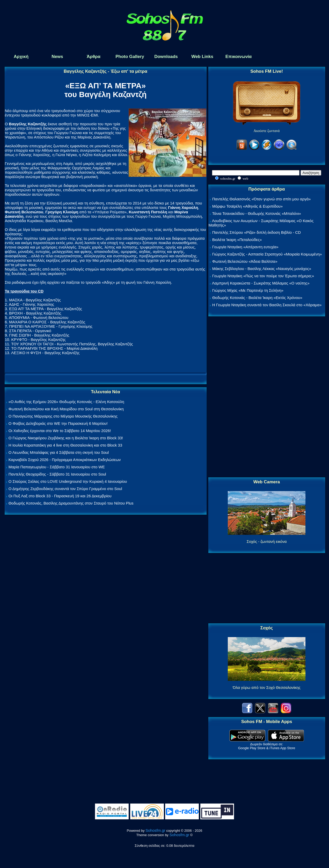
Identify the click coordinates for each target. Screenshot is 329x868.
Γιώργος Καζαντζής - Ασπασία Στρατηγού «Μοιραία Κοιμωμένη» (267, 254)
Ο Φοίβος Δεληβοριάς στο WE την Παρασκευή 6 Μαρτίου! (58, 423)
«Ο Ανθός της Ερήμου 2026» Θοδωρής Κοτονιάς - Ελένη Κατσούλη (66, 402)
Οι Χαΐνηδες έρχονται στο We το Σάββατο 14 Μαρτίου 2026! (60, 431)
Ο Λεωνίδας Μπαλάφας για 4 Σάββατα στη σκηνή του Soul (59, 452)
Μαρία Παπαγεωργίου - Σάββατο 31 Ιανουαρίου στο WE (57, 467)
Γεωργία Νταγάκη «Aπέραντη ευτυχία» (245, 247)
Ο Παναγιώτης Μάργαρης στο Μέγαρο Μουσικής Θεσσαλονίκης (63, 416)
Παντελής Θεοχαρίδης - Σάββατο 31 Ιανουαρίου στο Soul (57, 474)
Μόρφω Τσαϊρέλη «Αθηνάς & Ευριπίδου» (247, 206)
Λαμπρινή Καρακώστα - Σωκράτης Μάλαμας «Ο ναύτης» (261, 283)
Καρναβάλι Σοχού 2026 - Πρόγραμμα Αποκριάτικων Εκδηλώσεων (65, 460)
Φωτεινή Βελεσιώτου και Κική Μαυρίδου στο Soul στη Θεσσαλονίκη (66, 409)
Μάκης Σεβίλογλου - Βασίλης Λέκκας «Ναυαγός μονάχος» (262, 269)
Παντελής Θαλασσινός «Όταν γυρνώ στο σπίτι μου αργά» (262, 199)
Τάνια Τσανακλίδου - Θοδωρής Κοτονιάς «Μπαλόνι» (256, 213)
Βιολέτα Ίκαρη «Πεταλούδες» (237, 240)
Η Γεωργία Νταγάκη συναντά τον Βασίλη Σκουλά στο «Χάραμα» (267, 305)
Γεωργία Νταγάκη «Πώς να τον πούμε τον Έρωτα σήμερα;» (263, 276)
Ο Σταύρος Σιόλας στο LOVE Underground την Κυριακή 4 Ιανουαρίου (68, 481)
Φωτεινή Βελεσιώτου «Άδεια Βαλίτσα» (245, 261)
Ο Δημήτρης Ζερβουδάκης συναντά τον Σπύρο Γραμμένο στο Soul (65, 489)
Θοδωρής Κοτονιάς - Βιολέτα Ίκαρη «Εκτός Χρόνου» (257, 298)
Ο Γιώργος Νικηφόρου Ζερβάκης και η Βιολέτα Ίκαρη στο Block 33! (66, 438)
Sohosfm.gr (155, 830)
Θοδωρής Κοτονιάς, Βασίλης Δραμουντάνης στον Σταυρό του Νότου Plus (71, 503)
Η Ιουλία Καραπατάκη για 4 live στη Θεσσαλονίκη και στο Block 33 (65, 445)
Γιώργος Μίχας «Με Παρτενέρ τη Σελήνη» (248, 290)
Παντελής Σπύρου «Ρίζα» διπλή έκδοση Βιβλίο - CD (257, 232)
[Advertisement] (267, 397)
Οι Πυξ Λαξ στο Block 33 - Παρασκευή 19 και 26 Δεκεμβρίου (60, 496)
